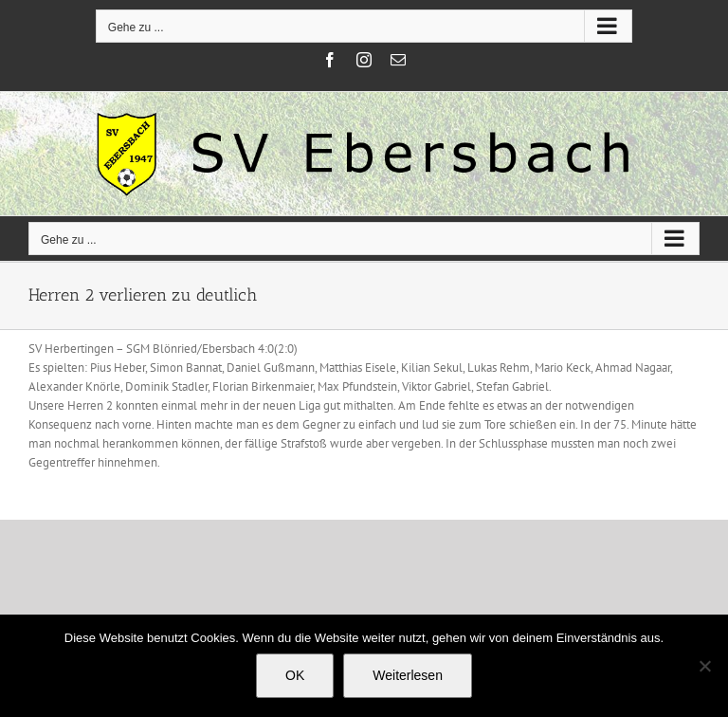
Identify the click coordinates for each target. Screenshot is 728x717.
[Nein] (704, 666)
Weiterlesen (408, 675)
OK (295, 675)
